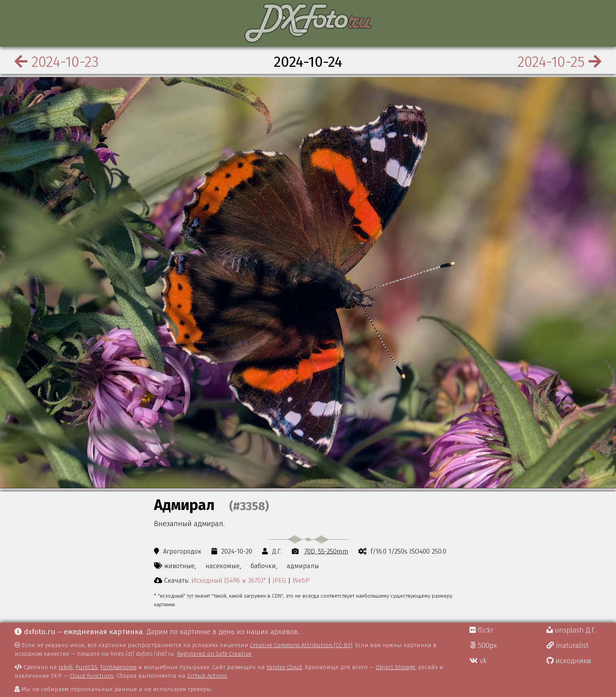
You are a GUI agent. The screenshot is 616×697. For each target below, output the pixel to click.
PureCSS (86, 667)
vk (478, 661)
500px (483, 646)
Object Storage (395, 667)
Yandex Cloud (284, 667)
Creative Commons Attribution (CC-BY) (301, 645)
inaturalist (567, 646)
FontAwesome (118, 667)
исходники (569, 661)
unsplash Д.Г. (572, 630)
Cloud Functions (92, 676)
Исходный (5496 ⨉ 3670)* (229, 580)
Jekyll (66, 667)
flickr (481, 630)
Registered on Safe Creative (214, 654)
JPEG (279, 580)
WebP (301, 580)
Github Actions (207, 676)
